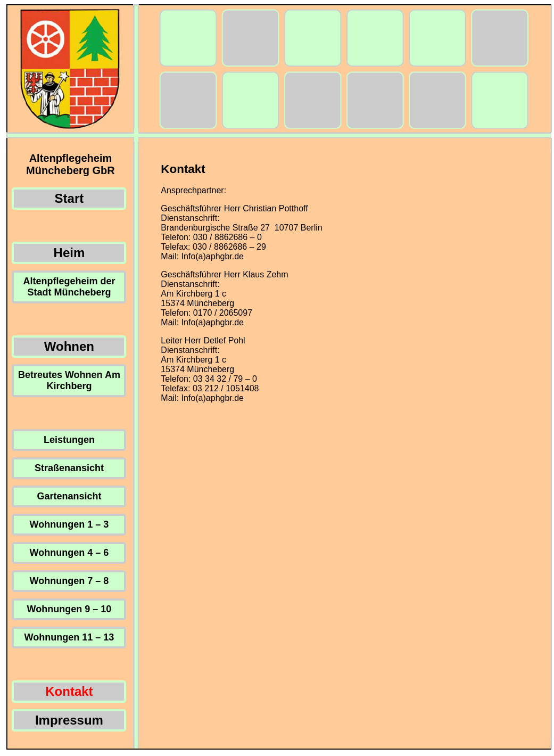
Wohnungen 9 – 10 (69, 609)
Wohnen (69, 346)
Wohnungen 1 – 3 (69, 524)
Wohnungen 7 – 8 (69, 581)
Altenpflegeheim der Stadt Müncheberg (69, 287)
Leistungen (69, 440)
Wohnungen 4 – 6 (69, 553)
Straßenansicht (69, 468)
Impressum (69, 720)
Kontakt (69, 691)
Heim (69, 253)
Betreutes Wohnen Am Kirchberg (69, 380)
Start (69, 198)
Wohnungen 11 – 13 (69, 637)
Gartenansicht (69, 496)
